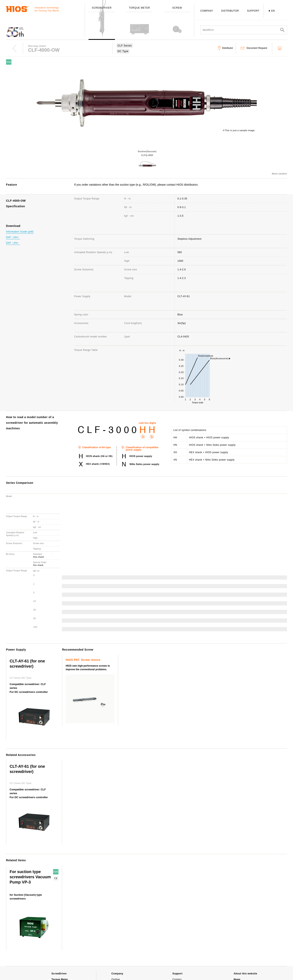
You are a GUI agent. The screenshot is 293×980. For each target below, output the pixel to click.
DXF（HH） (13, 237)
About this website (245, 926)
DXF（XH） (13, 243)
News (237, 931)
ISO (114, 966)
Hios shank (38, 509)
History (116, 943)
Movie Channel (243, 947)
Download (178, 955)
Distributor (179, 949)
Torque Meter (60, 931)
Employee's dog (121, 960)
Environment (119, 972)
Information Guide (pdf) (20, 232)
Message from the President (128, 937)
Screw (55, 937)
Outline (116, 931)
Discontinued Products (186, 943)
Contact (177, 931)
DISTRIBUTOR (230, 11)
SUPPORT (253, 11)
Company (117, 926)
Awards (116, 949)
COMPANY (207, 11)
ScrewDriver (59, 926)
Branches (117, 955)
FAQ (175, 937)
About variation (279, 174)
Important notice (244, 952)
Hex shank (38, 517)
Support (177, 926)
